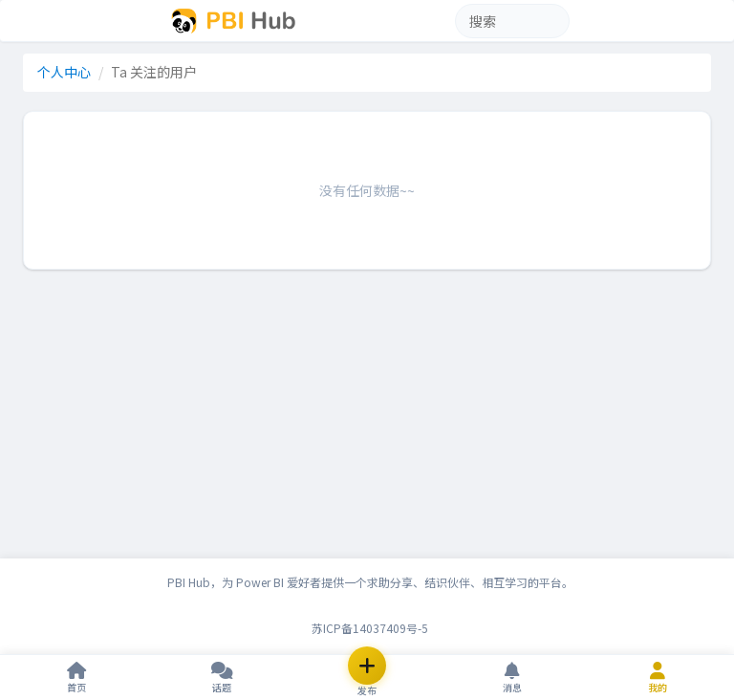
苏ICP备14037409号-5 (370, 628)
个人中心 (64, 72)
